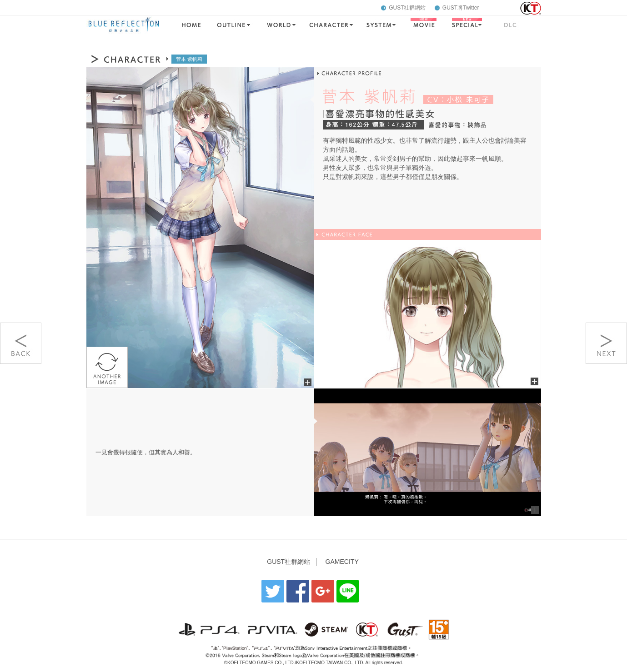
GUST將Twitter (461, 8)
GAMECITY (342, 562)
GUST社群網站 (407, 8)
